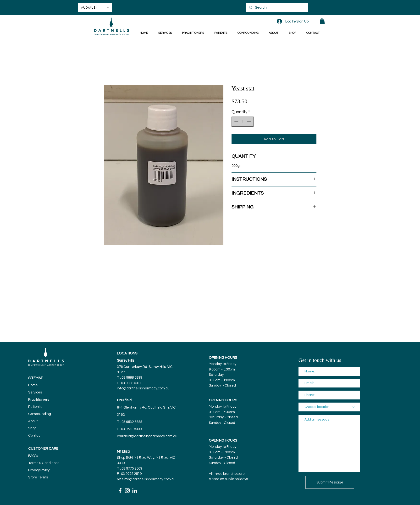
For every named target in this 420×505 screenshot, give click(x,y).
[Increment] (249, 122)
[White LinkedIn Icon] (135, 491)
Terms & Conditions (44, 463)
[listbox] (95, 8)
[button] (95, 8)
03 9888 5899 (132, 378)
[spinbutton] (243, 122)
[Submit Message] (330, 482)
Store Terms (38, 477)
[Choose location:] (329, 407)
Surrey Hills (126, 361)
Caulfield (124, 400)
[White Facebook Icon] (120, 491)
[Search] (277, 8)
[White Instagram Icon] (127, 491)
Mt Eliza (123, 452)
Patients (35, 407)
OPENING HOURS (223, 358)
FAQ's (33, 456)
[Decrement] (236, 122)
